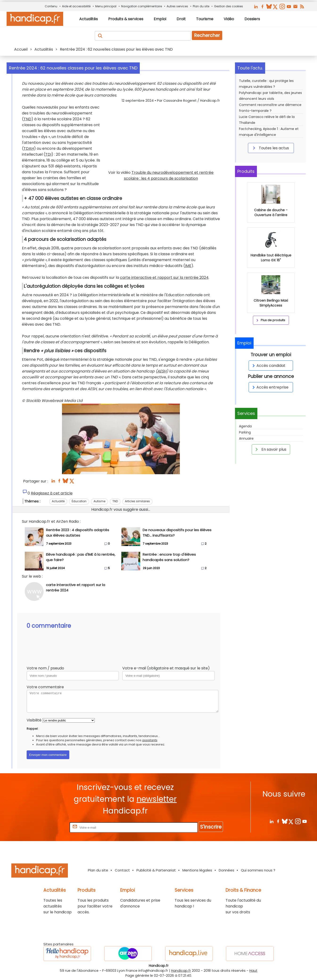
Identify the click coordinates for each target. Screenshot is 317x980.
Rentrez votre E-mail (50, 827)
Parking (245, 432)
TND (27, 119)
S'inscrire (211, 827)
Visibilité (34, 720)
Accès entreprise (270, 387)
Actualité (58, 501)
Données (226, 870)
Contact (122, 870)
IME (188, 266)
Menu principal (106, 6)
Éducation (79, 501)
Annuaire (246, 438)
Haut (253, 971)
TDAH (29, 148)
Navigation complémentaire (142, 6)
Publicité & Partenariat (156, 870)
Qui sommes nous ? (258, 870)
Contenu (51, 6)
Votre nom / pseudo (45, 668)
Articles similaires (137, 501)
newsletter (157, 799)
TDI (48, 154)
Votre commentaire (45, 687)
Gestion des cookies (228, 6)
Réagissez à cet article (52, 493)
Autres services (177, 6)
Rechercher (207, 35)
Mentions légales (197, 870)
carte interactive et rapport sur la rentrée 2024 (164, 277)
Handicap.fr (181, 971)
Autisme (99, 501)
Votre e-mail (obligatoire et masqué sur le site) (166, 668)
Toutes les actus (270, 148)
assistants (150, 740)
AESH (162, 371)
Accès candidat (268, 366)
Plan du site (201, 6)
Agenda (245, 426)
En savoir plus (270, 449)
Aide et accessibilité (76, 6)
